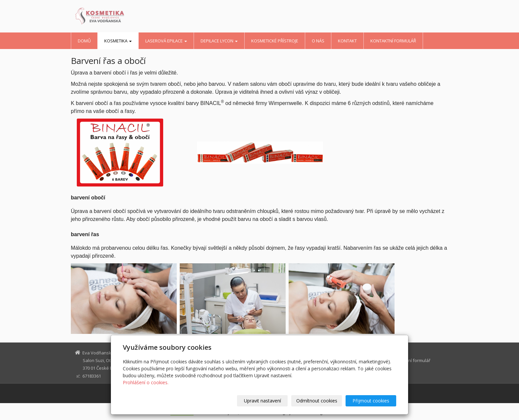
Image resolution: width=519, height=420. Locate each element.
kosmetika (118, 41)
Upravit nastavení (262, 401)
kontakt (347, 41)
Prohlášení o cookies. (146, 382)
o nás (318, 41)
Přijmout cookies (371, 401)
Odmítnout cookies (317, 401)
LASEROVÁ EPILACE (166, 41)
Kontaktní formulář (393, 41)
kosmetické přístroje (275, 41)
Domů (84, 41)
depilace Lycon (219, 41)
